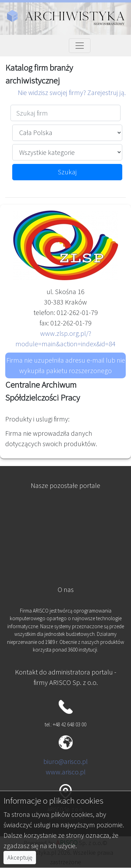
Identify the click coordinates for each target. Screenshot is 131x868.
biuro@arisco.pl (65, 761)
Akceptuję (20, 858)
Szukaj (67, 172)
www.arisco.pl (66, 772)
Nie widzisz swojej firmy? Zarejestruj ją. (72, 92)
